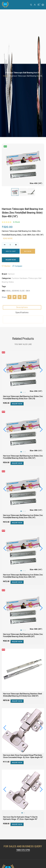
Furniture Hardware (20, 278)
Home (6, 76)
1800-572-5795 (23, 850)
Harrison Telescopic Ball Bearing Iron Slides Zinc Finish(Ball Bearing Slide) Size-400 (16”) (23, 576)
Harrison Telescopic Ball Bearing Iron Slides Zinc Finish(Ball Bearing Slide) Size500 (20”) (23, 635)
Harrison (11, 274)
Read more (8, 238)
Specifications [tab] (22, 312)
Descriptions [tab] (22, 307)
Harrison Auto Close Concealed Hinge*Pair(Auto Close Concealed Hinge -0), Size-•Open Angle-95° (23, 756)
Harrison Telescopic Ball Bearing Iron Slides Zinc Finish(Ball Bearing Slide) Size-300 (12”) (23, 457)
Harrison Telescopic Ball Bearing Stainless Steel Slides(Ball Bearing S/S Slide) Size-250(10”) (23, 695)
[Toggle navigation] (43, 5)
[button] (41, 370)
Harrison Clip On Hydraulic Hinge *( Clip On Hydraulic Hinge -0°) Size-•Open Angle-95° (20, 818)
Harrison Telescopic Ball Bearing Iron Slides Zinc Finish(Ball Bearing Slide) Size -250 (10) (23, 397)
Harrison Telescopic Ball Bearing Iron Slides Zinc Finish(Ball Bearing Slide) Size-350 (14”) (23, 516)
